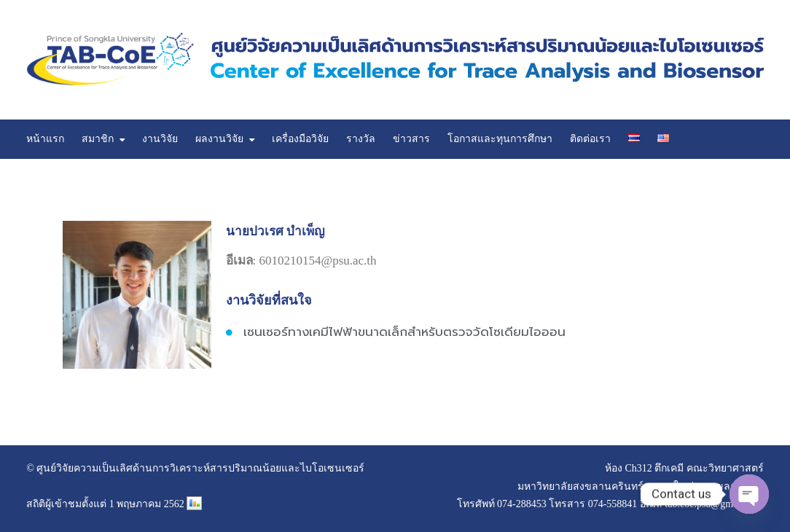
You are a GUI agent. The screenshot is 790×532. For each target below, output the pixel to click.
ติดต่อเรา (590, 139)
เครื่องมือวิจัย (300, 139)
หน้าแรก (45, 139)
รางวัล (361, 139)
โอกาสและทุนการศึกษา (500, 139)
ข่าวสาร (411, 139)
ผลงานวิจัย (219, 139)
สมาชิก (98, 139)
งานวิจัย (160, 139)
